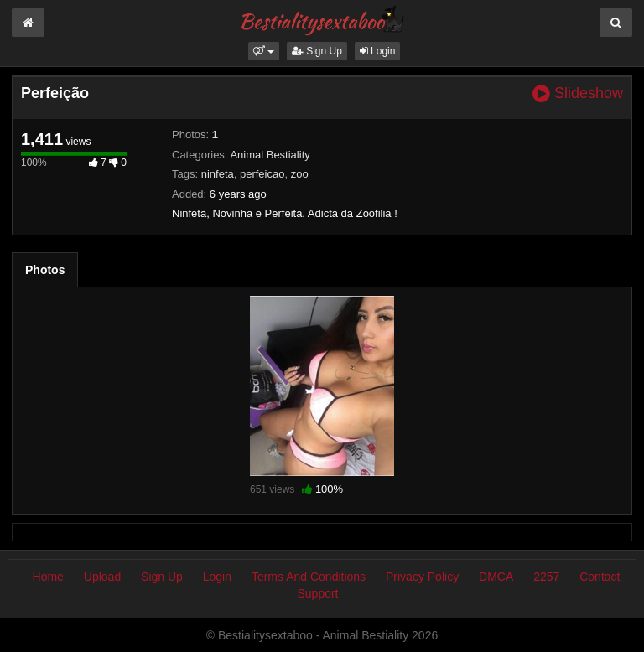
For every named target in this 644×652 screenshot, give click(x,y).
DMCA (496, 577)
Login (378, 51)
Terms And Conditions (309, 577)
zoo (300, 174)
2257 (546, 577)
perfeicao (262, 174)
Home (48, 577)
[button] (264, 51)
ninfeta (218, 174)
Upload (102, 577)
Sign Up (317, 51)
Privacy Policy (422, 577)
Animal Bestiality (270, 155)
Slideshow (578, 93)
